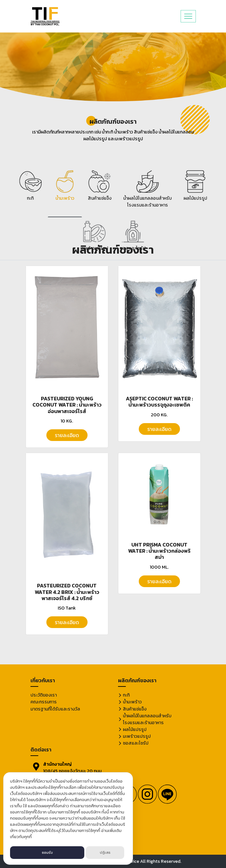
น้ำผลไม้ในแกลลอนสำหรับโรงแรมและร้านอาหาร (147, 719)
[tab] (30, 192)
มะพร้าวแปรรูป (137, 736)
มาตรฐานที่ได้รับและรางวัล (55, 709)
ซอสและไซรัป (136, 743)
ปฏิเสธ (105, 852)
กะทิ (126, 695)
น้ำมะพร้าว (132, 702)
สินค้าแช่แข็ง (135, 709)
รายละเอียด (67, 435)
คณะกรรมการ (44, 702)
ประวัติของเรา (44, 695)
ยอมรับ (47, 852)
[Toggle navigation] (188, 16)
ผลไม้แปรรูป (135, 730)
